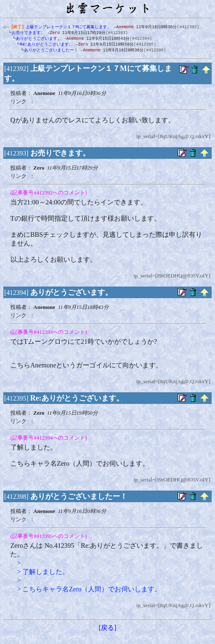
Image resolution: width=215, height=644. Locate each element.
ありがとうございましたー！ (49, 52)
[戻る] (108, 630)
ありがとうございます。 (37, 39)
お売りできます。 (27, 33)
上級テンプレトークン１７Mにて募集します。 (62, 27)
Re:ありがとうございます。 (45, 46)
